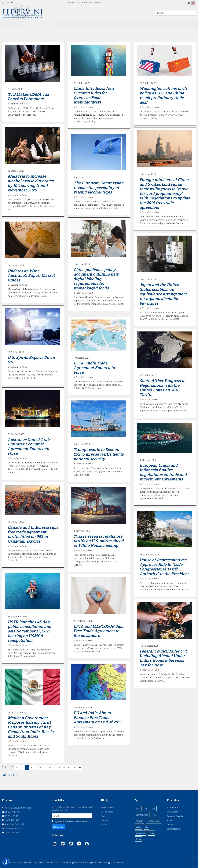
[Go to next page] (74, 767)
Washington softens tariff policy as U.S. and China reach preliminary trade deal (163, 95)
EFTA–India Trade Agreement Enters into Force (94, 368)
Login (104, 816)
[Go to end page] (80, 767)
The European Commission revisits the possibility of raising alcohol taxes (99, 187)
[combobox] (175, 13)
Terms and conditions (78, 821)
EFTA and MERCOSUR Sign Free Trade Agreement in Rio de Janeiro (99, 631)
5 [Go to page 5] (45, 767)
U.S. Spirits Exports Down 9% (31, 360)
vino (155, 815)
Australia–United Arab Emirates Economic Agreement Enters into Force (29, 446)
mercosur (141, 833)
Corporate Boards (175, 816)
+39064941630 (75, 3)
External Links (174, 829)
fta (147, 827)
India (139, 839)
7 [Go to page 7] (55, 767)
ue (146, 809)
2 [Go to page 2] (31, 767)
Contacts (171, 825)
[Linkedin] (12, 3)
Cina (152, 833)
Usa (153, 809)
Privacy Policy (107, 807)
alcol (138, 827)
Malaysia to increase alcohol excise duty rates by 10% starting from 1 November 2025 (31, 183)
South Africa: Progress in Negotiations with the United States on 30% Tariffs (162, 388)
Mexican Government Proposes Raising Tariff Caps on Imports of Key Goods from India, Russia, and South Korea (31, 727)
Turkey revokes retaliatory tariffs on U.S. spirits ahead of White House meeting (99, 541)
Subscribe (58, 827)
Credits (104, 825)
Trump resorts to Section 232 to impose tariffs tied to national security (99, 454)
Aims (169, 820)
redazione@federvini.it (93, 3)
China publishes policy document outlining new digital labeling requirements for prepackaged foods (96, 279)
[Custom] (16, 3)
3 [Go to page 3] (36, 767)
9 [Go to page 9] (64, 767)
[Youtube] (8, 3)
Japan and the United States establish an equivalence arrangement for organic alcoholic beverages (163, 294)
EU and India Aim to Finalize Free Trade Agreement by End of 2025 (98, 717)
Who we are (172, 807)
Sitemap (105, 820)
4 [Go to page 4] (41, 767)
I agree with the (70, 821)
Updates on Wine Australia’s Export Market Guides (31, 275)
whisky (140, 821)
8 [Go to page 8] (59, 767)
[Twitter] (3, 3)
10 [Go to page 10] (69, 767)
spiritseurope (142, 815)
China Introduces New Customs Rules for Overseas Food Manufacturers (94, 95)
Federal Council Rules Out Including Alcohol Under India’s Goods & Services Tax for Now (163, 658)
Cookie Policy (107, 812)
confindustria (154, 821)
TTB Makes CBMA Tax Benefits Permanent (28, 97)
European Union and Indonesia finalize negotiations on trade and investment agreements (163, 472)
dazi (138, 809)
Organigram (173, 812)
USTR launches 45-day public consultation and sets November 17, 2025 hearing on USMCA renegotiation (29, 631)
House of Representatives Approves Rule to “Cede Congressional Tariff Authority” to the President (164, 567)
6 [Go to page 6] (50, 767)
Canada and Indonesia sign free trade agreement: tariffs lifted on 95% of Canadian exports (33, 534)
